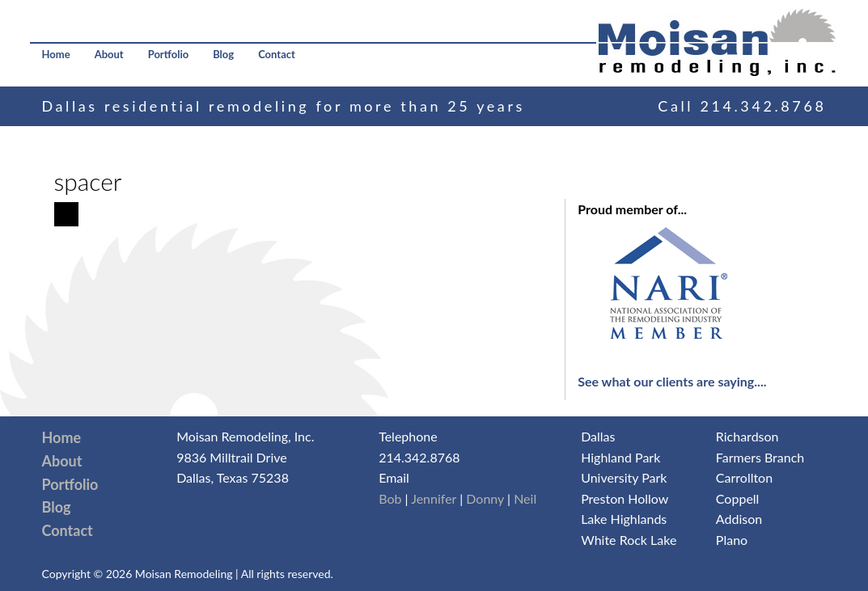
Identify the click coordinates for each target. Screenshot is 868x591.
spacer (88, 181)
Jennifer (434, 498)
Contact (277, 54)
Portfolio (169, 54)
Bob (390, 498)
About (109, 54)
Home (56, 54)
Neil (525, 498)
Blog (223, 54)
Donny (485, 498)
